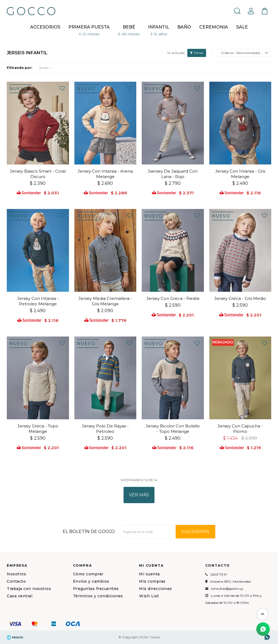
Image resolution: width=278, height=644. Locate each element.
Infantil (159, 27)
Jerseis (44, 68)
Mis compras (152, 581)
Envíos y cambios (91, 581)
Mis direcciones (156, 589)
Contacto (16, 581)
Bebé (129, 27)
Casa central (20, 596)
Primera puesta (89, 27)
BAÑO (184, 27)
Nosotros (16, 574)
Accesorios (45, 27)
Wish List (149, 596)
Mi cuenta (149, 574)
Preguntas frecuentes (96, 589)
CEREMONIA (214, 27)
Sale (242, 27)
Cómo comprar (88, 574)
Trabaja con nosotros (29, 589)
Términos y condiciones (98, 596)
